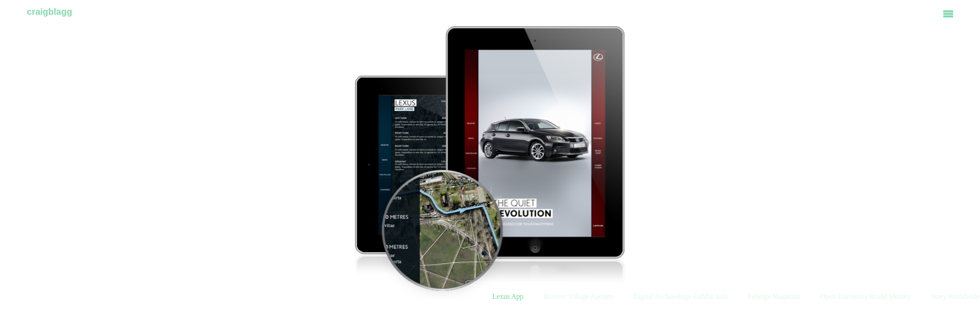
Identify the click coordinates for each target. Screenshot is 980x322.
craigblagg (49, 12)
